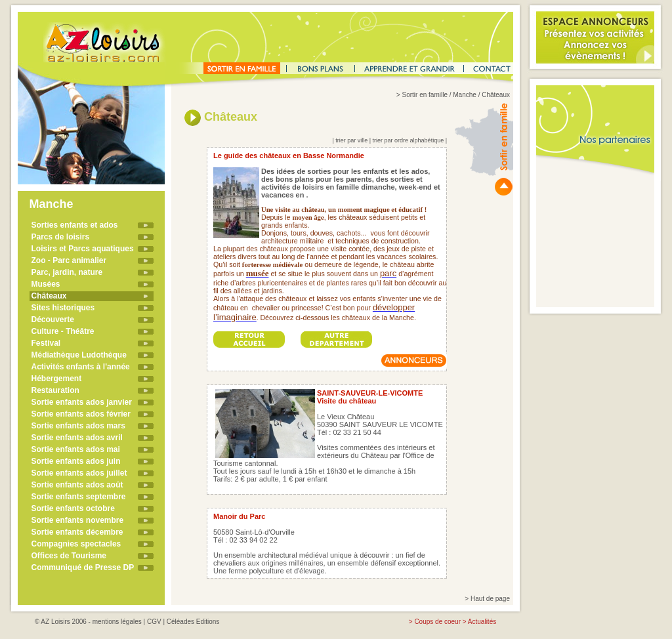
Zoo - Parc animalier (69, 260)
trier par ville (351, 140)
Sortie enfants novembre (78, 520)
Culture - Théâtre (63, 331)
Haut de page (490, 599)
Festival (46, 343)
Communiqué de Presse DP (83, 567)
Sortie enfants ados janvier (82, 402)
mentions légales (117, 622)
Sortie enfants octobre (73, 508)
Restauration (55, 390)
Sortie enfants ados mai (76, 449)
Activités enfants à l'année (81, 367)
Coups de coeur (437, 622)
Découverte (53, 319)
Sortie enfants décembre (77, 532)
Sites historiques (63, 308)
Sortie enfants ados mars (78, 426)
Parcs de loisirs (61, 237)
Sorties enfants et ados (75, 225)
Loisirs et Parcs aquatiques (83, 249)
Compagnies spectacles (76, 544)
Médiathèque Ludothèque (79, 355)
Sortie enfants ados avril (77, 438)
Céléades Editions (193, 622)
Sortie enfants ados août (77, 485)
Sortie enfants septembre (79, 497)
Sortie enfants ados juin (76, 461)
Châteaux (49, 296)
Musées (46, 284)
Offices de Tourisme (69, 556)
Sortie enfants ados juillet (79, 473)
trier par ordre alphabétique (409, 140)
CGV (154, 622)
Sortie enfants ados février (81, 414)
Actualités (482, 622)
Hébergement (57, 379)
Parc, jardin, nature (67, 272)
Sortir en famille (424, 95)
